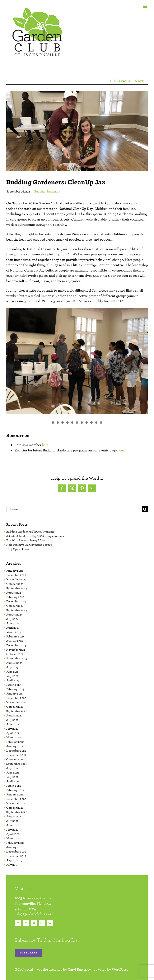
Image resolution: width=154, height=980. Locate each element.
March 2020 (14, 838)
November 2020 (16, 803)
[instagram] (26, 923)
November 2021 (16, 755)
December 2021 (16, 751)
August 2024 (14, 614)
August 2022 (14, 715)
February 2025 (15, 597)
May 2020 (12, 830)
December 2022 (16, 698)
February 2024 (15, 636)
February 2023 (15, 689)
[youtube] (34, 923)
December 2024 (16, 601)
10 (96, 422)
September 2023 (17, 658)
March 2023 (14, 685)
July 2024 (12, 619)
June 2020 (13, 825)
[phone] (50, 923)
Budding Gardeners (47, 191)
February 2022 (15, 742)
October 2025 (15, 584)
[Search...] (74, 509)
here (45, 445)
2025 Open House (18, 549)
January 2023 (15, 693)
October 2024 (15, 606)
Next (139, 81)
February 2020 (15, 843)
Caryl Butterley (79, 969)
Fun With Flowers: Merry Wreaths (27, 540)
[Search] (145, 509)
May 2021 (12, 777)
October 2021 (15, 759)
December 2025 (16, 575)
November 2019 (16, 856)
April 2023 (13, 680)
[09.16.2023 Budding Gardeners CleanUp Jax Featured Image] (77, 131)
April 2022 (13, 733)
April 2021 (13, 781)
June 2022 (13, 724)
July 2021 (12, 768)
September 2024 (17, 610)
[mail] (42, 923)
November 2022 (16, 702)
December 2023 (16, 645)
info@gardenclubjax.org (34, 914)
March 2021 (14, 786)
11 (101, 422)
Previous (122, 81)
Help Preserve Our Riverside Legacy (29, 545)
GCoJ (19, 969)
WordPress (120, 969)
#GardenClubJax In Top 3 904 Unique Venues (35, 536)
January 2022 (15, 746)
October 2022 (15, 707)
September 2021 (17, 764)
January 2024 (15, 641)
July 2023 (12, 667)
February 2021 (15, 790)
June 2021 (13, 772)
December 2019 (16, 851)
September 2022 (17, 711)
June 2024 (13, 623)
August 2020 (14, 816)
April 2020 (13, 834)
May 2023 (12, 676)
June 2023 (13, 672)
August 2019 (14, 860)
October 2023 (15, 654)
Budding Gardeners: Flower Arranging (30, 531)
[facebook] (18, 923)
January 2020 (15, 847)
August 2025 (14, 593)
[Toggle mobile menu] (146, 6)
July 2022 (12, 720)
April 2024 (13, 628)
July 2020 (12, 821)
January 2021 (15, 794)
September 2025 (17, 588)
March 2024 (14, 632)
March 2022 (14, 737)
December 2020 (16, 799)
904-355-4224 (25, 909)
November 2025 (16, 579)
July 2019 (12, 865)
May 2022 (12, 729)
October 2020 (15, 808)
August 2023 (14, 663)
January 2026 (15, 571)
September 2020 (17, 812)
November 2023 (16, 650)
